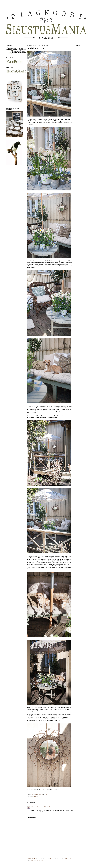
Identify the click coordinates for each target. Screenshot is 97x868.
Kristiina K (34, 807)
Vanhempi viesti (68, 858)
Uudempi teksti (31, 858)
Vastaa (33, 814)
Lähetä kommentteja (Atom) (37, 861)
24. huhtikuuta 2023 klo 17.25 (44, 807)
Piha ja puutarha (36, 796)
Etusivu (50, 858)
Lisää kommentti (32, 817)
